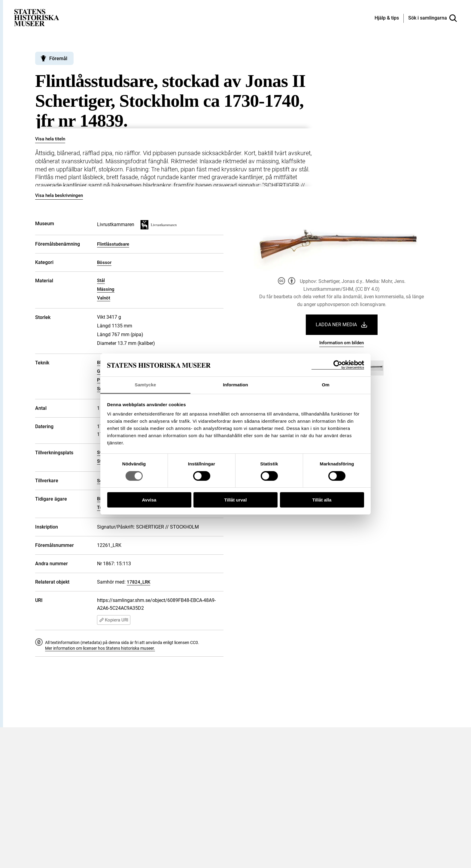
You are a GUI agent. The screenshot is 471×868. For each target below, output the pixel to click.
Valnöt (104, 298)
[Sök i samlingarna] (433, 18)
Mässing (106, 289)
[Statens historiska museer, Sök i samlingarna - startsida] (37, 17)
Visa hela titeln (50, 139)
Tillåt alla (322, 500)
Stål (101, 281)
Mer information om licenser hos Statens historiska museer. (100, 648)
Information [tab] (235, 385)
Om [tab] (325, 385)
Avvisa (149, 500)
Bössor (104, 262)
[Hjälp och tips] (387, 18)
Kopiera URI (114, 620)
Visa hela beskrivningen (59, 195)
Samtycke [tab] (146, 385)
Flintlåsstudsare (113, 244)
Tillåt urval (236, 500)
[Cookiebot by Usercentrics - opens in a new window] (338, 365)
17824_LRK (138, 582)
